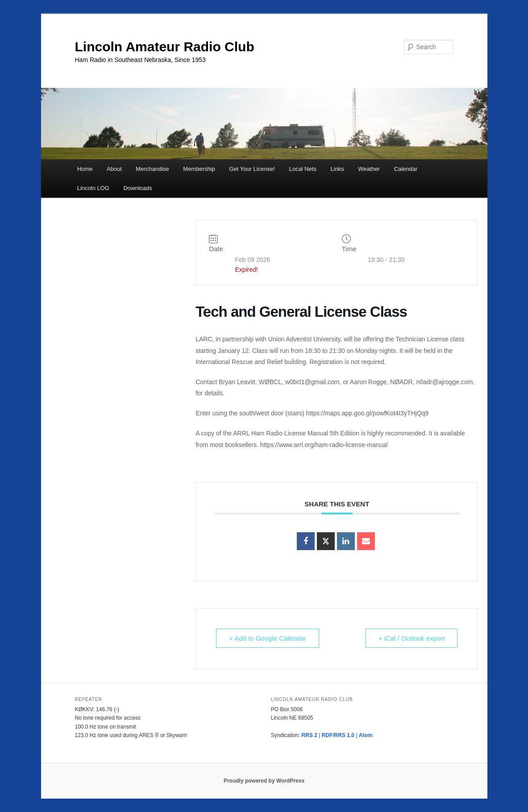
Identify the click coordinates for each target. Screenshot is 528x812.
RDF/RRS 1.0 (338, 735)
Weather (369, 169)
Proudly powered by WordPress (264, 781)
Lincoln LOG (93, 188)
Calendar (406, 169)
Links (337, 169)
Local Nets (302, 169)
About (114, 169)
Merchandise (152, 169)
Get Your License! (252, 169)
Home (85, 169)
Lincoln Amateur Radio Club (165, 47)
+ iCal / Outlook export (412, 638)
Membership (199, 169)
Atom (366, 735)
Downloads (137, 188)
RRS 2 (309, 735)
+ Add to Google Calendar (268, 638)
